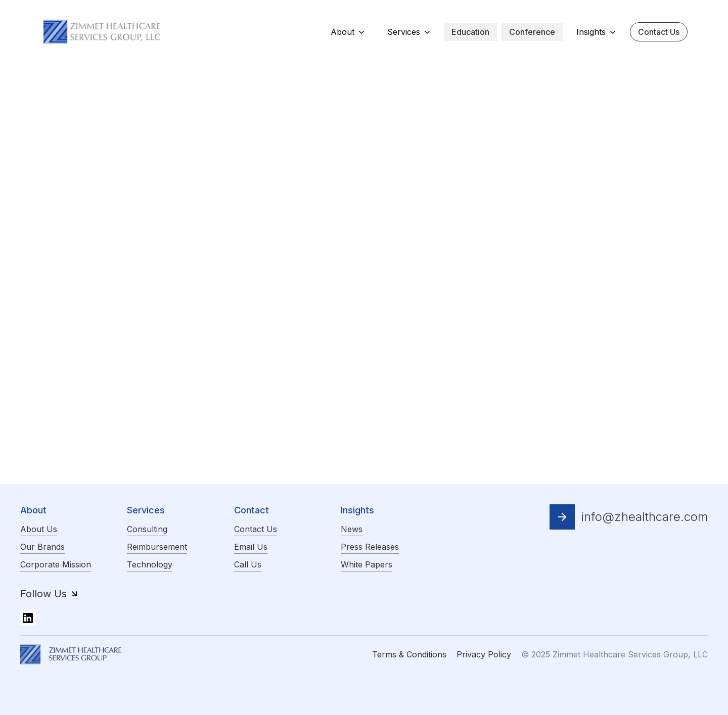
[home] (102, 31)
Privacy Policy (484, 654)
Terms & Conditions (409, 654)
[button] (348, 32)
